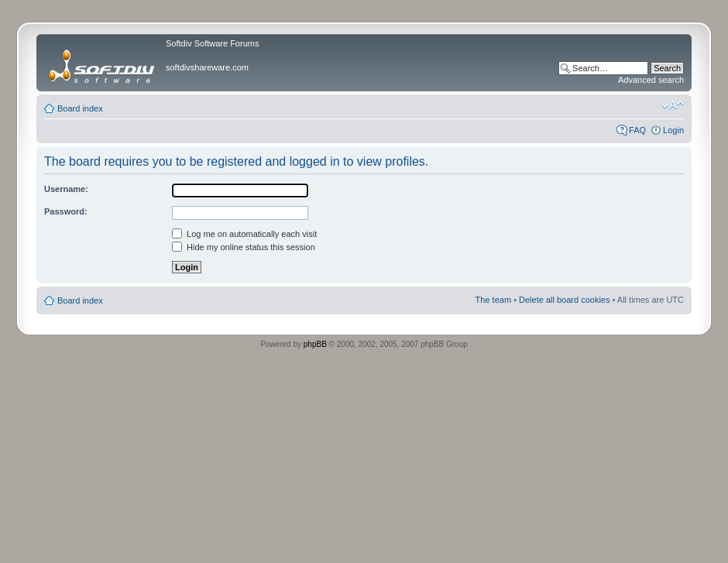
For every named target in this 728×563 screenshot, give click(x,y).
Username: (66, 189)
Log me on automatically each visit (244, 234)
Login (673, 130)
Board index (80, 108)
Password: (66, 211)
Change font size (673, 105)
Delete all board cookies (564, 300)
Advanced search (651, 80)
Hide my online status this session (244, 247)
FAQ (637, 130)
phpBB (315, 344)
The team (493, 300)
